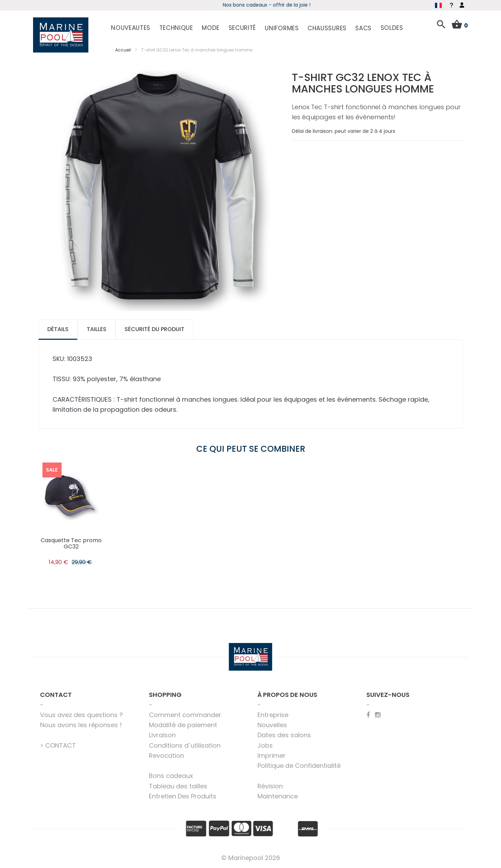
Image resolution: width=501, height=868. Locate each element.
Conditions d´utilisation (185, 745)
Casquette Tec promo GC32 (71, 543)
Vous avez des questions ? (81, 715)
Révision (270, 786)
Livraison (162, 735)
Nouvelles (272, 725)
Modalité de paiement (183, 725)
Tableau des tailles (178, 786)
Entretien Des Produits (183, 796)
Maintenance (278, 796)
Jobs (265, 745)
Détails (58, 329)
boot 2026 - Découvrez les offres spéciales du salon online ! (251, 5)
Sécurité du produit (154, 329)
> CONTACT (58, 745)
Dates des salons (284, 735)
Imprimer (272, 756)
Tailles (97, 329)
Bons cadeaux (171, 776)
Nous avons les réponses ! (81, 725)
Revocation (166, 756)
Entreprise (273, 715)
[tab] (58, 329)
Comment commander (185, 715)
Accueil (123, 50)
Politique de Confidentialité (299, 766)
